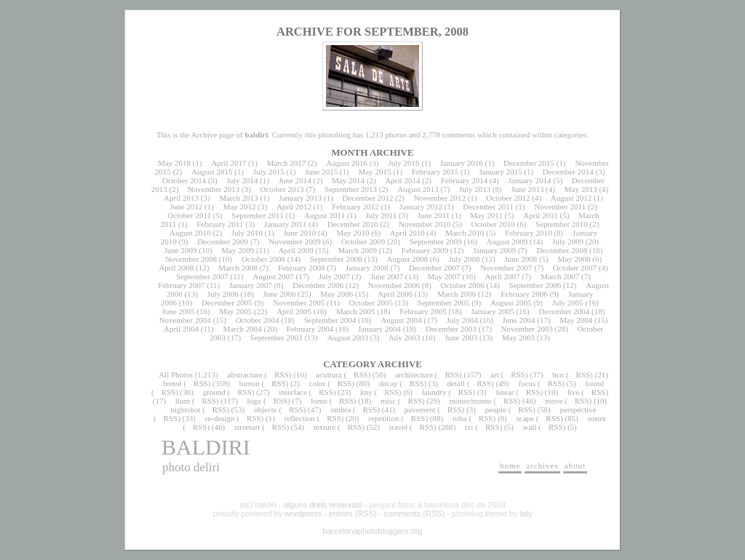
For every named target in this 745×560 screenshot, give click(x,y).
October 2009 (363, 241)
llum (183, 401)
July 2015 (269, 172)
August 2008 (408, 259)
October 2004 (258, 320)
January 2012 (421, 207)
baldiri (206, 447)
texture (325, 427)
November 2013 (214, 189)
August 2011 (324, 215)
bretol (172, 383)
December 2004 (564, 311)
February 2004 (310, 329)
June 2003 (461, 337)
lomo (319, 401)
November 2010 (425, 224)
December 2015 (529, 163)
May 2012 (240, 207)
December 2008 (562, 250)
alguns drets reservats (323, 505)
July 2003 (404, 337)
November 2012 (440, 198)
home (510, 465)
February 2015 (435, 172)
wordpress (303, 513)
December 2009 (223, 241)
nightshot (185, 409)
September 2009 (436, 241)
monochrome (471, 401)
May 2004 (576, 320)
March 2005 (355, 311)
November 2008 (191, 259)
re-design (220, 418)
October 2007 (575, 268)
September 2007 (202, 276)
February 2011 (220, 224)
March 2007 (560, 276)
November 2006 (394, 285)
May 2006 (336, 294)
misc (388, 401)
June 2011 (434, 215)
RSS (282, 375)
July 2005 (568, 303)
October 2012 (508, 198)
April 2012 (294, 207)
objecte (266, 409)
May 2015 (374, 172)
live (574, 392)
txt (469, 427)
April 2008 (176, 268)
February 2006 (524, 294)
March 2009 (357, 250)
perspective (578, 409)
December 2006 (318, 285)
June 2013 (528, 189)
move (554, 401)
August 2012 (571, 198)
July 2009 (568, 241)
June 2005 (179, 311)
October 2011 (189, 215)
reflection (300, 418)
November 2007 (506, 268)
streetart (247, 427)
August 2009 (507, 241)
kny (366, 392)
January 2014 (530, 180)
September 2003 (276, 337)
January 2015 (501, 172)
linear (505, 392)
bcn (558, 375)
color (318, 383)
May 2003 (518, 337)
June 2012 (186, 207)
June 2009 (181, 250)
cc (246, 505)
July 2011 (381, 215)
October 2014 (184, 180)
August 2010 (190, 233)
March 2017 (286, 163)
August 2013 (418, 189)
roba (460, 418)
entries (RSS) (353, 513)
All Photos (176, 375)
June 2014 (295, 180)
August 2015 (212, 172)
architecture (414, 375)
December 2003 (451, 329)
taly (526, 513)
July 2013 (475, 189)
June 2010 (299, 233)
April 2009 (296, 250)
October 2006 (463, 285)
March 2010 (465, 233)
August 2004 (401, 320)
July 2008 (464, 259)
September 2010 (562, 224)
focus (527, 383)
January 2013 (300, 198)
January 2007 (251, 285)
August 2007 (273, 276)
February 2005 (423, 311)
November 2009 (294, 241)
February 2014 (464, 180)
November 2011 (560, 207)
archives (542, 465)
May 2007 (444, 276)
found (594, 383)
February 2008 (301, 268)
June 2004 (519, 320)
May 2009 (238, 250)
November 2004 (185, 320)
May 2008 (574, 259)
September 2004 (330, 320)
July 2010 (247, 233)
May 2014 (348, 180)
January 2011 (286, 224)
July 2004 (462, 320)
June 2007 (387, 276)
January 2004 (379, 329)
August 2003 (347, 337)
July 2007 (334, 276)
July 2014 (242, 180)
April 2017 (228, 163)
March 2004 (242, 329)
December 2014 (568, 172)
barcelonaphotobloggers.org (373, 531)
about (575, 465)
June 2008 (521, 259)
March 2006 (457, 294)
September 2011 (257, 215)
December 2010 (353, 224)
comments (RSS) (415, 513)
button (250, 383)
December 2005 (227, 303)
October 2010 (493, 224)
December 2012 (367, 198)
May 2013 (581, 189)
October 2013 (282, 189)
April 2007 (503, 276)
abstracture (245, 375)
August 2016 (347, 163)
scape (525, 418)
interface (292, 392)
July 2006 (223, 294)
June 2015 (321, 172)
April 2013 (181, 198)
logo (255, 401)
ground (214, 392)
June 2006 (280, 294)
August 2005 (511, 303)
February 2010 (528, 233)
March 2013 (238, 198)
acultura (328, 375)
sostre (597, 418)
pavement (420, 409)
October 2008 (263, 259)
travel (398, 427)
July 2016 (403, 163)
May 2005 (235, 311)
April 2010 (407, 233)
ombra (340, 409)
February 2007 (181, 285)
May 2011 (486, 215)
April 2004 (181, 329)
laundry (434, 392)
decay (389, 383)
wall (530, 427)
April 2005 (294, 311)
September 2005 (444, 303)
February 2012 (355, 207)
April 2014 (402, 180)
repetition (383, 418)
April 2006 (395, 294)
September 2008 (336, 259)
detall (456, 383)
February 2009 (425, 250)
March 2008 (238, 268)
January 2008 (367, 268)
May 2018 (174, 163)
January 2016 (462, 163)
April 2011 (541, 215)
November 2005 (299, 303)
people (496, 409)
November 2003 (527, 329)
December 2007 (434, 268)
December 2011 (488, 207)
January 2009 (494, 250)
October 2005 (371, 303)
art (495, 375)
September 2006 (535, 285)
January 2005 (493, 311)
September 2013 (351, 189)
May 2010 (353, 233)
